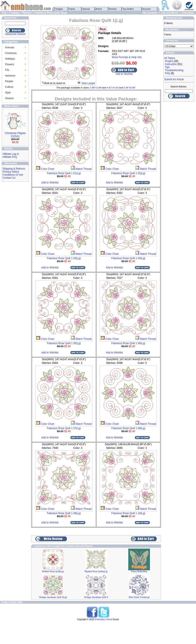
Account (146, 9)
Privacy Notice (11, 172)
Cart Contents (169, 13)
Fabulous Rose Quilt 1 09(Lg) (64, 513)
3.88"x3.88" (96, 88)
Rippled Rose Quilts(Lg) (96, 571)
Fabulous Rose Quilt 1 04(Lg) (128, 258)
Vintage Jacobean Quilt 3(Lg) (53, 597)
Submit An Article (174, 79)
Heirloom (10, 76)
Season (9, 98)
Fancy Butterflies (139, 571)
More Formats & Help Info (127, 57)
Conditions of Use (13, 175)
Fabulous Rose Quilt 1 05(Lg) (64, 343)
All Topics (170, 58)
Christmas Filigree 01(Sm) (15, 135)
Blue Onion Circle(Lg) (139, 597)
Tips (167, 67)
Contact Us (9, 178)
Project (169, 61)
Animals (10, 47)
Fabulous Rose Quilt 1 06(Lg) (128, 343)
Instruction (171, 64)
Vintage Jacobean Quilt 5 (96, 597)
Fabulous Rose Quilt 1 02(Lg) (128, 173)
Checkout (188, 13)
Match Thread (83, 169)
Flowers (10, 64)
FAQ (167, 73)
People (9, 81)
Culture (9, 87)
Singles (59, 9)
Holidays (10, 59)
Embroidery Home (103, 619)
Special (86, 9)
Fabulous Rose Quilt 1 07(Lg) (64, 428)
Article (99, 9)
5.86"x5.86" (130, 88)
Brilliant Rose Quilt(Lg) (53, 571)
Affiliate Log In (11, 154)
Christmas (11, 53)
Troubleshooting (174, 70)
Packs (72, 9)
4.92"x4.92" (113, 88)
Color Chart (47, 169)
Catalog (14, 13)
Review (113, 9)
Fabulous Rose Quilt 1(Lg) (51, 13)
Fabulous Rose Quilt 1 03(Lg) (64, 258)
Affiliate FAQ (10, 157)
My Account (150, 13)
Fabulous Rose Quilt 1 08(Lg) (128, 428)
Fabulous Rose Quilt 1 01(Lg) (64, 173)
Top (4, 13)
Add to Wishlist (124, 74)
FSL (7, 70)
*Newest (27, 13)
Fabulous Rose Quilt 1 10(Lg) (128, 513)
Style (8, 93)
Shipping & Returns (14, 169)
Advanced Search (15, 34)
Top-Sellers (128, 9)
